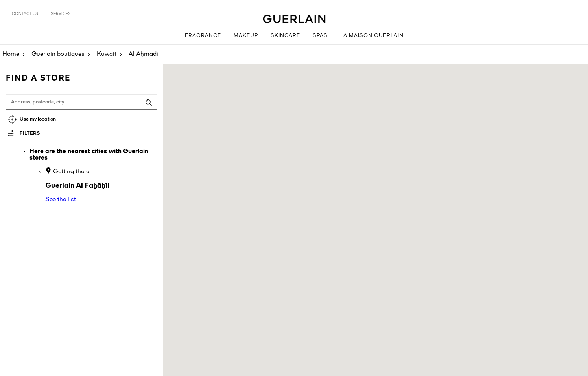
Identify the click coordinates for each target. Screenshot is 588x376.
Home (11, 54)
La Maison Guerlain (372, 36)
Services (61, 14)
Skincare (285, 36)
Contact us (25, 14)
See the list (61, 200)
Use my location (38, 119)
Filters (30, 133)
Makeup (246, 36)
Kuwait (107, 54)
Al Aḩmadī (143, 54)
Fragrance (203, 36)
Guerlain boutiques (58, 54)
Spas (320, 36)
